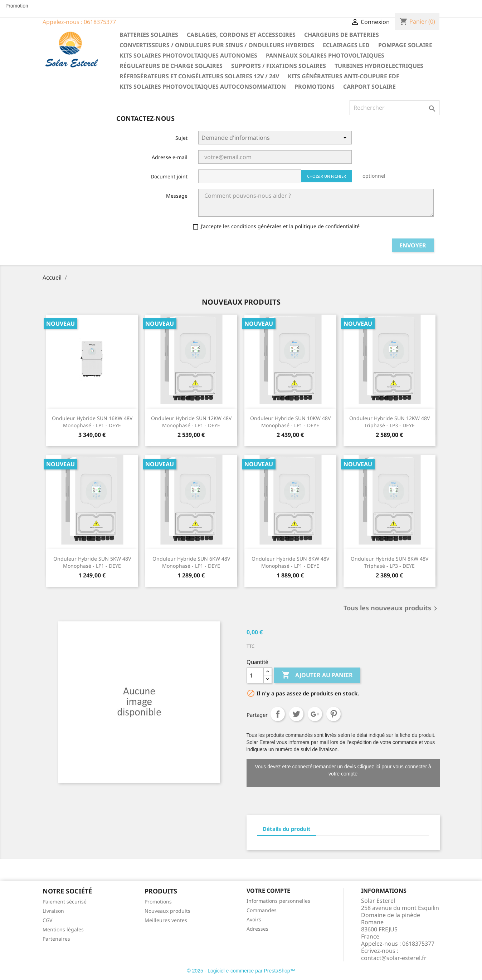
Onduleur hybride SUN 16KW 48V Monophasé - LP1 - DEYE (92, 422)
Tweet (296, 714)
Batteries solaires (149, 35)
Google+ (315, 714)
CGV (47, 920)
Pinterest (333, 714)
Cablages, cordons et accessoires (241, 35)
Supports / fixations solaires (279, 66)
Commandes (262, 910)
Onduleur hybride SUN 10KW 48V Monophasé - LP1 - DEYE (290, 422)
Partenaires (56, 939)
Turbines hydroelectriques (379, 66)
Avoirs (254, 919)
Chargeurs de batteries (342, 35)
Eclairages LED (346, 45)
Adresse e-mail (170, 157)
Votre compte (268, 891)
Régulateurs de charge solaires (171, 66)
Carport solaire (369, 87)
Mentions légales (63, 929)
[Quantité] (255, 675)
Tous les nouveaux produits (392, 609)
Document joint (169, 176)
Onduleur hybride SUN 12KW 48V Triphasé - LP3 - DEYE (390, 422)
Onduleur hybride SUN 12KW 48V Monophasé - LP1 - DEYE (191, 422)
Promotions (315, 87)
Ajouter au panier (317, 675)
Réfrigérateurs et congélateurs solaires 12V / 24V (199, 76)
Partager (278, 714)
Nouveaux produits (167, 911)
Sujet (181, 138)
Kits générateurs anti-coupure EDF (344, 76)
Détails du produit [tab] (287, 829)
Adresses (257, 929)
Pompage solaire (405, 45)
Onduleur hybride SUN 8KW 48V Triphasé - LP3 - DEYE (390, 562)
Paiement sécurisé (65, 902)
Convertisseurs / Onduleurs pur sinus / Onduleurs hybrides (217, 45)
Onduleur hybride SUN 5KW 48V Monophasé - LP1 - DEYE (92, 562)
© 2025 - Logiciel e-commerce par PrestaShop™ (241, 971)
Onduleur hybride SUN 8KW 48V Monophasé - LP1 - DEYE (290, 562)
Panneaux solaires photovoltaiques (325, 55)
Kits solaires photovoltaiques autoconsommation (203, 87)
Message (177, 196)
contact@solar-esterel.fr (394, 958)
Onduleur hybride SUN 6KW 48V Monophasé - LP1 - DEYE (191, 562)
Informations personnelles (278, 901)
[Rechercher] (395, 108)
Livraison (53, 911)
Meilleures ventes (166, 920)
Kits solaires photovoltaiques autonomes (188, 55)
